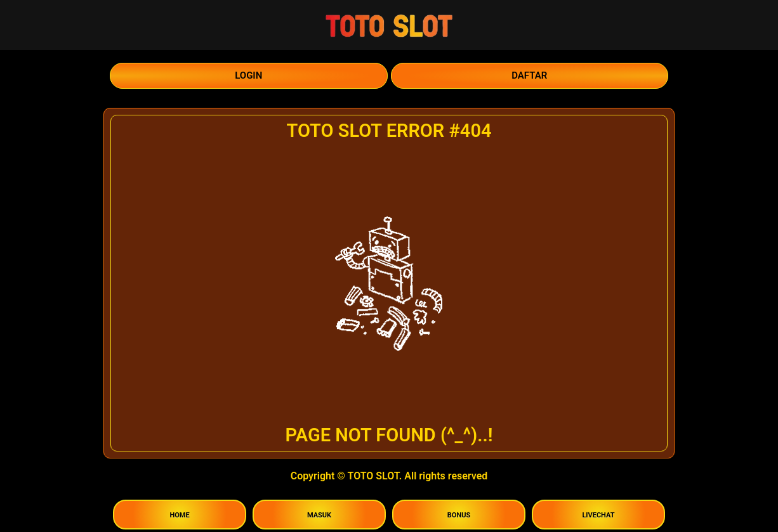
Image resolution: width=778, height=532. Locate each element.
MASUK (319, 515)
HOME (179, 515)
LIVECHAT (598, 515)
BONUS (459, 515)
